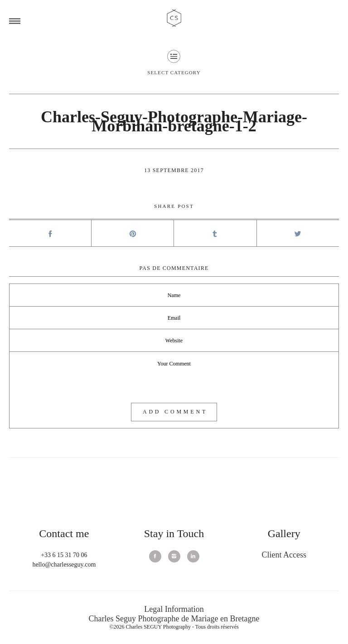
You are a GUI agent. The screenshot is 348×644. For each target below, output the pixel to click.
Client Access (284, 555)
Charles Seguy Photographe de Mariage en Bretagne (174, 619)
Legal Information (174, 609)
